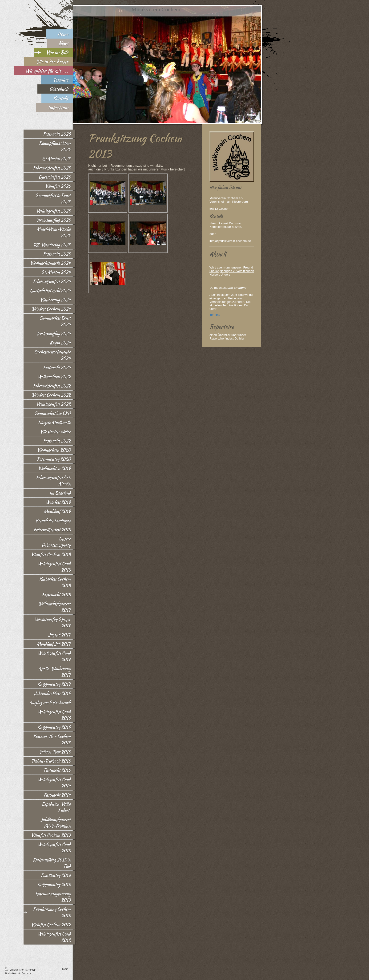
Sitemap (31, 970)
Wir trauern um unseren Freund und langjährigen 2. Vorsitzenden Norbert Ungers (232, 271)
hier (242, 338)
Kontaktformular (220, 227)
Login (65, 969)
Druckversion (15, 970)
